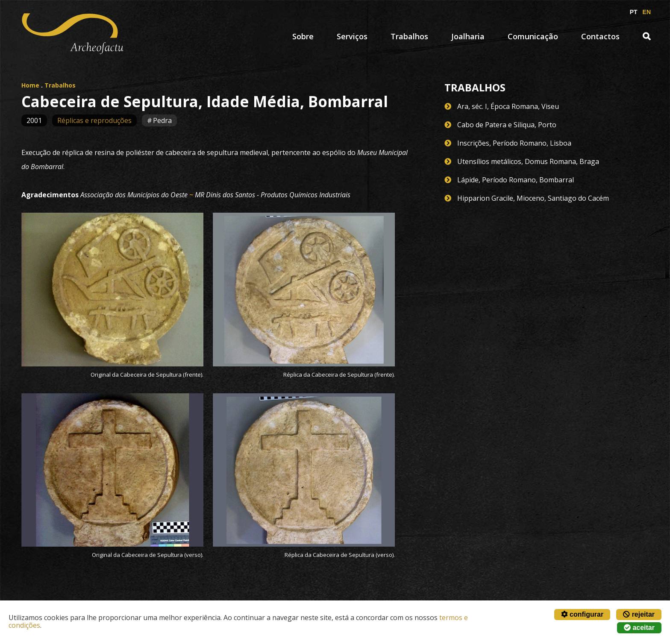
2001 (34, 120)
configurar (582, 614)
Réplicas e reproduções (94, 120)
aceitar (639, 628)
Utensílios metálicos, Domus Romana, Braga (528, 161)
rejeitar (639, 614)
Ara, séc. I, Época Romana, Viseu (508, 106)
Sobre (303, 36)
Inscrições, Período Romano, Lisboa (514, 143)
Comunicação (533, 36)
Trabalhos (409, 36)
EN (647, 12)
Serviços (352, 36)
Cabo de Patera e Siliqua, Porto (507, 125)
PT (634, 12)
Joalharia (468, 36)
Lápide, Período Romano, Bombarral (516, 180)
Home (30, 85)
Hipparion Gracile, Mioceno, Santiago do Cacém (533, 198)
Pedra (162, 120)
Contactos (600, 36)
